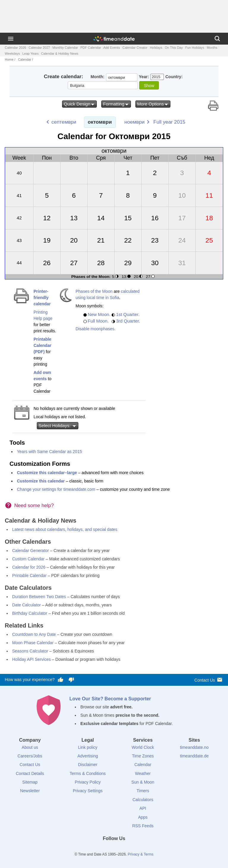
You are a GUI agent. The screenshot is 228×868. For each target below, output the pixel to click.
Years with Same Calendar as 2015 (49, 452)
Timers (143, 791)
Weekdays (12, 54)
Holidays (156, 48)
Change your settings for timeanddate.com (56, 489)
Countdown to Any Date (34, 634)
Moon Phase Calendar (33, 643)
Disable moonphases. (96, 329)
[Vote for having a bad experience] (71, 680)
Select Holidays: (58, 426)
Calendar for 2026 (29, 567)
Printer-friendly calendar (42, 298)
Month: (98, 77)
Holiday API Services (31, 659)
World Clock (143, 747)
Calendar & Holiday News (60, 54)
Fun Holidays (195, 48)
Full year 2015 (170, 122)
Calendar (25, 59)
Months (212, 48)
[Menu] (11, 39)
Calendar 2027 (39, 48)
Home (9, 59)
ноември (134, 122)
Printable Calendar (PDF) (42, 345)
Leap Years (30, 54)
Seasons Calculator (30, 651)
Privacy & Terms (140, 854)
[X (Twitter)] (104, 849)
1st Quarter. (128, 314)
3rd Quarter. (128, 321)
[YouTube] (134, 849)
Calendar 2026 (15, 48)
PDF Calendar (91, 48)
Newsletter (30, 791)
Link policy (88, 747)
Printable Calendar (29, 575)
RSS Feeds (143, 826)
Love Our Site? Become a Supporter (110, 699)
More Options (153, 104)
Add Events (112, 48)
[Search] (217, 39)
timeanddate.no (194, 747)
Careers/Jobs (30, 756)
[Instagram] (124, 849)
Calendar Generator (31, 551)
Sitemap (30, 782)
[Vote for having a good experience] (61, 680)
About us (30, 747)
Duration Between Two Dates (39, 597)
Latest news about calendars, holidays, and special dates (65, 529)
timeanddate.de (194, 756)
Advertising (88, 756)
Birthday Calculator (30, 613)
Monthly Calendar (65, 48)
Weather (143, 773)
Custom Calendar (28, 559)
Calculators (143, 800)
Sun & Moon (143, 782)
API (143, 808)
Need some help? (34, 505)
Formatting (116, 104)
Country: (174, 77)
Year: (144, 77)
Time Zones (143, 756)
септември (64, 122)
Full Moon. (98, 321)
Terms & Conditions (88, 773)
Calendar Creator (135, 48)
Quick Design (79, 104)
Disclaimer (88, 765)
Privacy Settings (88, 791)
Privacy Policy (88, 782)
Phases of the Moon (94, 291)
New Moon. (99, 314)
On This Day (174, 48)
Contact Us (209, 680)
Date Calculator (27, 605)
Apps (143, 817)
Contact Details (30, 773)
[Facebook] (94, 849)
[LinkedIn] (114, 849)
